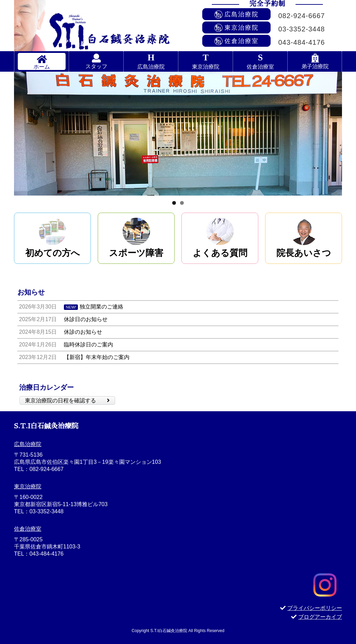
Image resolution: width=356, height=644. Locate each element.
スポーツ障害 (136, 253)
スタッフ (96, 66)
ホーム (42, 67)
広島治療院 (151, 67)
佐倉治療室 (260, 67)
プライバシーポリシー (311, 608)
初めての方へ (53, 253)
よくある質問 (220, 253)
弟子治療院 (315, 66)
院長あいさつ (304, 253)
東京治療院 (206, 67)
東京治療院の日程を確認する (67, 400)
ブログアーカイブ (317, 617)
